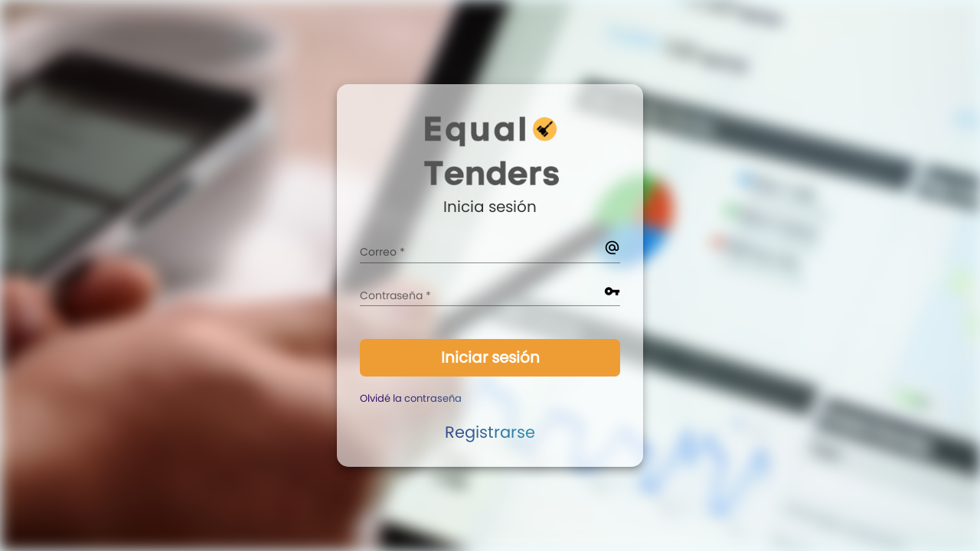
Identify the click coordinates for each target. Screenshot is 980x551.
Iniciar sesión (490, 357)
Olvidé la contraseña (411, 398)
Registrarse (490, 432)
